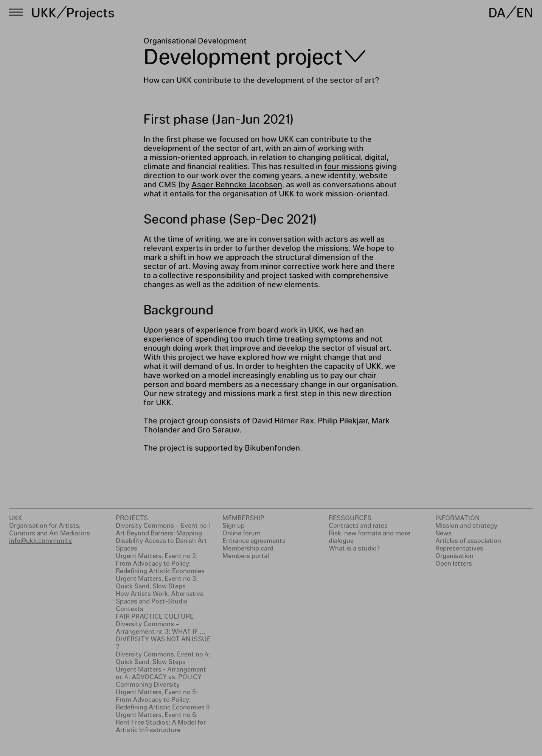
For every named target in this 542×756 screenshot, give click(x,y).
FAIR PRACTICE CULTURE (155, 616)
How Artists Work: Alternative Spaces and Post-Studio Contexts (160, 601)
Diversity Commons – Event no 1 (163, 525)
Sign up (234, 525)
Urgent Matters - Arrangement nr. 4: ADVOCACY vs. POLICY (161, 673)
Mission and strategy (466, 525)
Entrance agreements (254, 540)
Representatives (459, 548)
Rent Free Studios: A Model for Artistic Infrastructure (161, 726)
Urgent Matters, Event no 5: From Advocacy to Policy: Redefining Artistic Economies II (163, 699)
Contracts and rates (358, 525)
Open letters (454, 563)
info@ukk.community (40, 540)
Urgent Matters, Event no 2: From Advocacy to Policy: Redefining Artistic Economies (160, 563)
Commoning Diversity (148, 684)
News (443, 533)
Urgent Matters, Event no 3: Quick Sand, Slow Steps (157, 582)
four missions (349, 166)
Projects (90, 12)
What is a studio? (354, 548)
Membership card (248, 548)
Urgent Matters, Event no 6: (157, 714)
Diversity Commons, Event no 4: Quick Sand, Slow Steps (163, 658)
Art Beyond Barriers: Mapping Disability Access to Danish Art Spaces (161, 540)
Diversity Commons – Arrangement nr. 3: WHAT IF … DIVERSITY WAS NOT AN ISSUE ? (163, 635)
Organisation (454, 555)
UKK (44, 12)
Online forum (241, 533)
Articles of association (468, 540)
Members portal (246, 555)
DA (497, 12)
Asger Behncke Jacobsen (237, 184)
